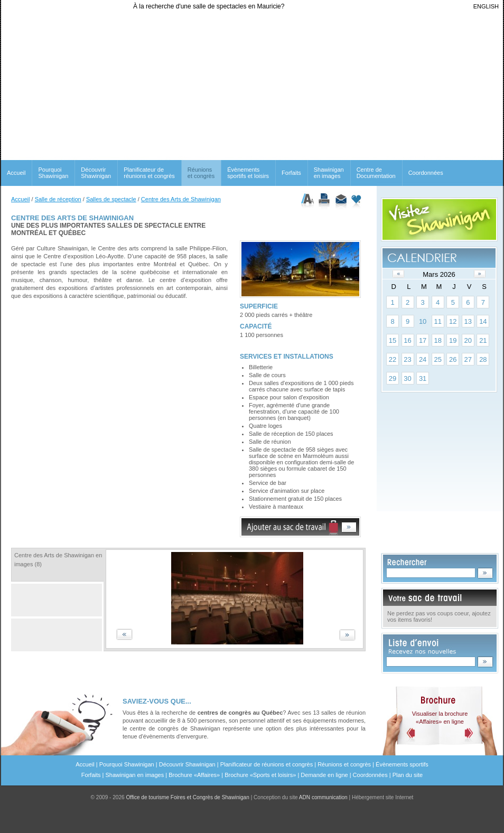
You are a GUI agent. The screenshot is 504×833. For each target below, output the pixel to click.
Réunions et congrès (344, 764)
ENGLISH (486, 6)
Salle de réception (58, 199)
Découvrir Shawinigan (96, 173)
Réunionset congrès (201, 173)
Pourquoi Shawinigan (53, 173)
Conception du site (301, 797)
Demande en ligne (324, 775)
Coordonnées (426, 173)
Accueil (16, 173)
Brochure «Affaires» (194, 775)
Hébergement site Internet (383, 797)
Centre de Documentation (376, 173)
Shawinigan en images (329, 173)
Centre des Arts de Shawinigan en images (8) (58, 560)
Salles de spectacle (111, 199)
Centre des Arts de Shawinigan (181, 199)
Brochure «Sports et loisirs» (260, 775)
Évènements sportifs (402, 764)
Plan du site (408, 775)
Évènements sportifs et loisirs (248, 173)
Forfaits (291, 173)
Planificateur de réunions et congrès (149, 173)
